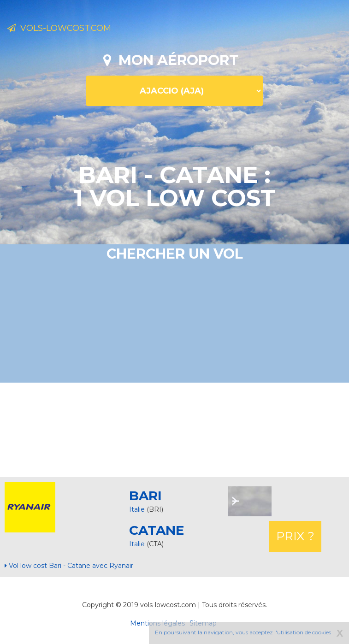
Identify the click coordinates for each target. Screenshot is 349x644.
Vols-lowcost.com (59, 28)
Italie (137, 509)
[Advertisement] (175, 429)
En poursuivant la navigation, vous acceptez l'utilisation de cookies (243, 632)
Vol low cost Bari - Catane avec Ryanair (69, 566)
